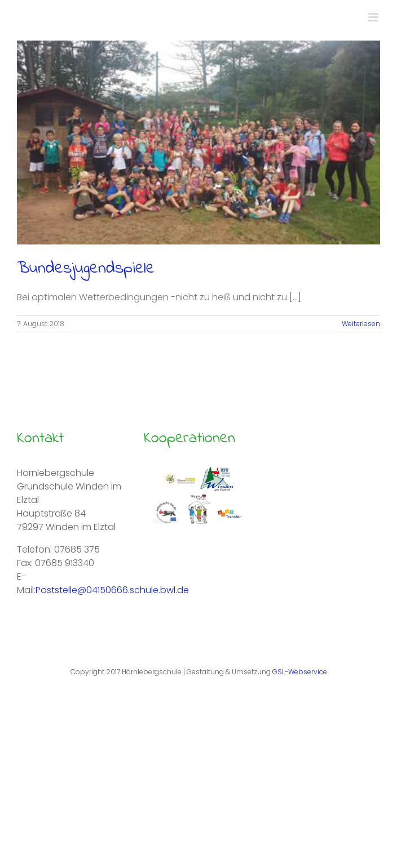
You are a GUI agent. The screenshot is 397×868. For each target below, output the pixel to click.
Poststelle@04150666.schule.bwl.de (112, 590)
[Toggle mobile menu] (374, 17)
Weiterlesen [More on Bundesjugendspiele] (361, 324)
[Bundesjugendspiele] (198, 143)
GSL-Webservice (300, 672)
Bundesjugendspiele (86, 269)
